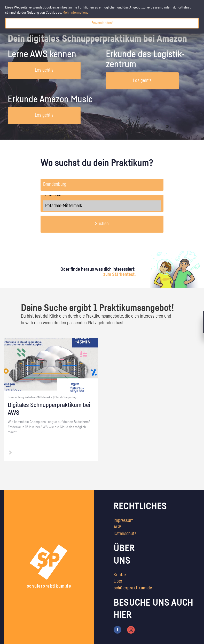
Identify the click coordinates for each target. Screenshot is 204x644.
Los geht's (44, 70)
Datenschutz (125, 534)
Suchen (102, 224)
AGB (117, 527)
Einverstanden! (102, 23)
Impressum (124, 521)
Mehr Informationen (76, 13)
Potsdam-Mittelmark (102, 206)
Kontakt (121, 575)
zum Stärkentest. (119, 275)
